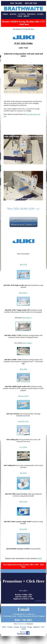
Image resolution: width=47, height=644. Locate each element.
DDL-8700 (23, 264)
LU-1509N (23, 447)
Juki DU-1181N (23, 396)
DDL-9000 (23, 369)
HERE (39, 558)
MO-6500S (23, 529)
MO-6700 (23, 473)
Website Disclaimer (24, 638)
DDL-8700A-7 (27, 318)
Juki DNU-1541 (23, 421)
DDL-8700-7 (23, 293)
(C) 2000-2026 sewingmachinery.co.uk (23, 641)
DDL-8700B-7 (27, 343)
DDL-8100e (23, 501)
